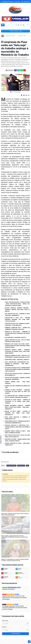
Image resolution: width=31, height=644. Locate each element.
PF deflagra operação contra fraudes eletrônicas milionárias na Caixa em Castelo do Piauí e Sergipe (15, 608)
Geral (21, 31)
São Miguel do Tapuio (12, 588)
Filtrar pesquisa (16, 634)
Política (4, 594)
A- (29, 95)
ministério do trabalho (11, 466)
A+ (26, 95)
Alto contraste (1, 440)
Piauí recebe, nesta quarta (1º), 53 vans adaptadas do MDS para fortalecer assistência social (15, 537)
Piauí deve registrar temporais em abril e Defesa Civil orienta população (15, 514)
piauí (27, 466)
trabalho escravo (21, 466)
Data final (4, 627)
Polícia (4, 604)
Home (12, 31)
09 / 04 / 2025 (22, 36)
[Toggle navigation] (3, 25)
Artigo (19, 588)
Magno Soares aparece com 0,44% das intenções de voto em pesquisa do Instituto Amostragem (15, 597)
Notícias (16, 31)
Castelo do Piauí (11, 594)
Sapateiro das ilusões (8, 589)
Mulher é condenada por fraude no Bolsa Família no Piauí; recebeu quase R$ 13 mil (15, 560)
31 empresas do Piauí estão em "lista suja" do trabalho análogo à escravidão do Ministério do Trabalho (15, 48)
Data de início (5, 621)
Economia (5, 588)
